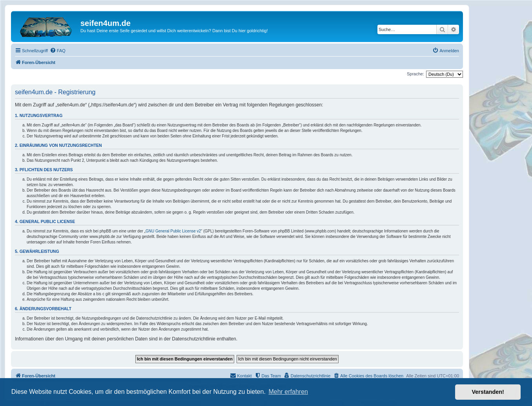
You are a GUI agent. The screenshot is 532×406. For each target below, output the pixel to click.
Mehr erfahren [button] (288, 392)
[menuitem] (58, 51)
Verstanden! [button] (488, 392)
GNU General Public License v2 (173, 231)
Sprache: (415, 74)
